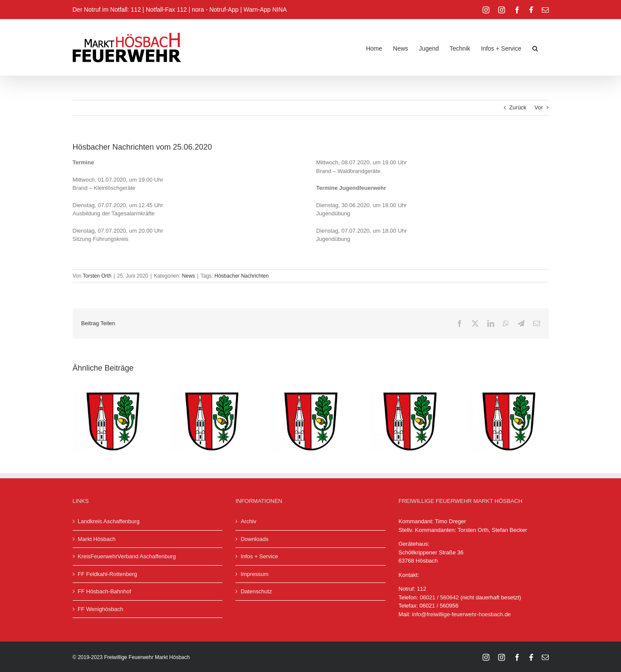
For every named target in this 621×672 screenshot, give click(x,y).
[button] (535, 48)
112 (422, 589)
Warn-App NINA (265, 10)
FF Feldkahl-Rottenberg (108, 574)
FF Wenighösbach (101, 609)
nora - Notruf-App (215, 10)
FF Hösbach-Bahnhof (105, 591)
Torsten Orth (97, 276)
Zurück (518, 107)
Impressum (254, 574)
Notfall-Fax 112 (166, 10)
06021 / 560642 (439, 597)
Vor (539, 107)
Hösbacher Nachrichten (242, 276)
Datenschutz (256, 591)
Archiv (248, 521)
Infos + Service (259, 556)
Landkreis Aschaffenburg (109, 521)
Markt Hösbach (97, 539)
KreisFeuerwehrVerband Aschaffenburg (127, 556)
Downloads (254, 539)
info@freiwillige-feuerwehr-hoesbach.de (462, 614)
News (188, 276)
